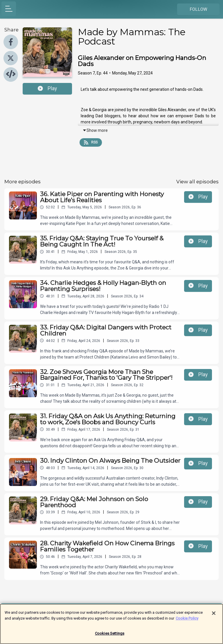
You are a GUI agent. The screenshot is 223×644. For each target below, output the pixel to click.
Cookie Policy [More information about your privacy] (187, 620)
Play (47, 88)
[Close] (214, 615)
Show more (95, 130)
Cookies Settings (110, 635)
